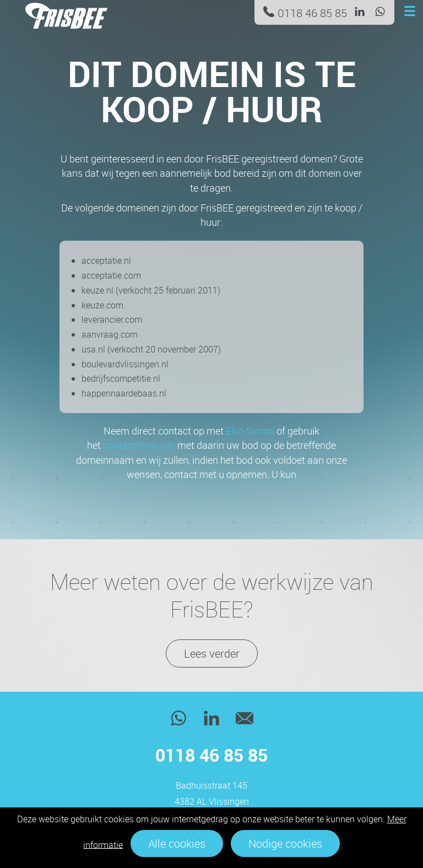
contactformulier (139, 445)
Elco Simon (250, 431)
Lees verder (212, 653)
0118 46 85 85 (312, 13)
